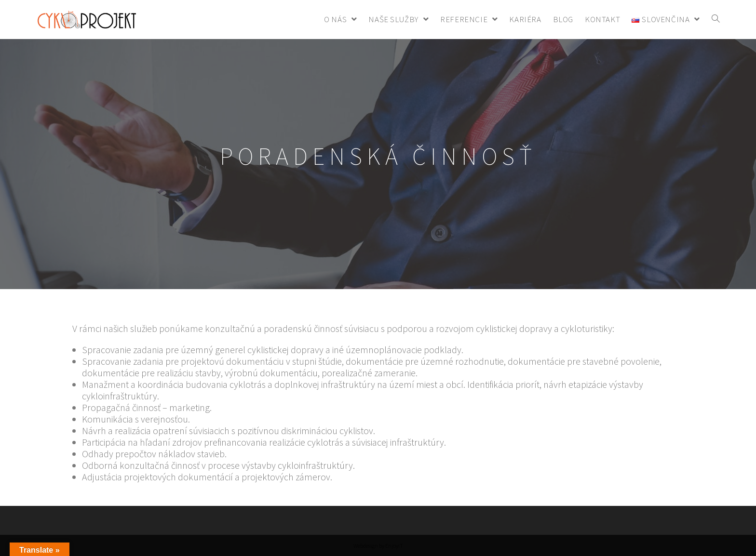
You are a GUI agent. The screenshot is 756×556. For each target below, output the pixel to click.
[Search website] (716, 20)
